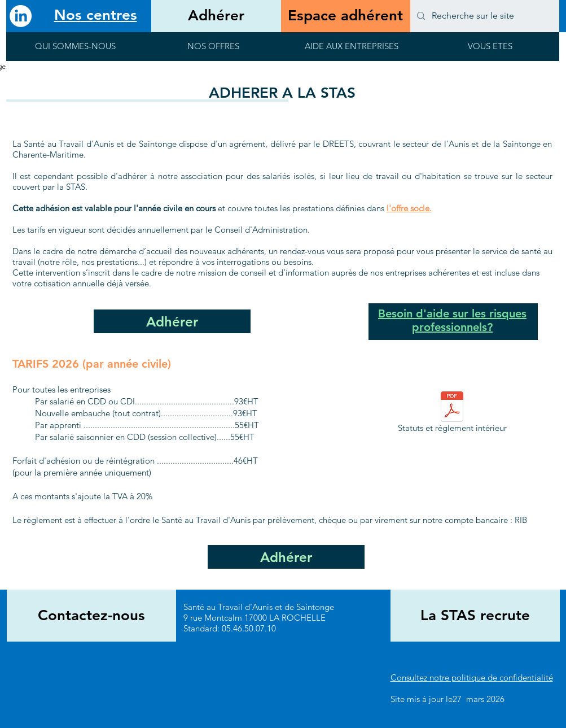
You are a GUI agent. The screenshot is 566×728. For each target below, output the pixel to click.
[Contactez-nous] (91, 616)
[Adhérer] (216, 16)
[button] (75, 50)
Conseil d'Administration (261, 230)
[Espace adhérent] (346, 16)
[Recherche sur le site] (484, 16)
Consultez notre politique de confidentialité (472, 677)
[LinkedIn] (21, 16)
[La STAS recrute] (475, 616)
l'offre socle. (409, 208)
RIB (521, 520)
